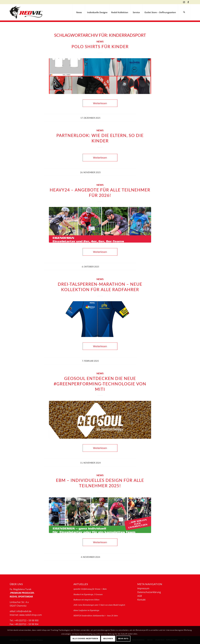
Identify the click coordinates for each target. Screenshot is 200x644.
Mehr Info (123, 639)
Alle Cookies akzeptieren (85, 639)
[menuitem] (79, 12)
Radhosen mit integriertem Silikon (86, 600)
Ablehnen (108, 639)
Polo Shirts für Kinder (100, 46)
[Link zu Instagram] (184, 2)
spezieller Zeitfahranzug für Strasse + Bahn (90, 589)
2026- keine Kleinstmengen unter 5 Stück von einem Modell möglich (99, 605)
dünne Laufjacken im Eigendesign (86, 610)
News (100, 42)
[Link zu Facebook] (188, 2)
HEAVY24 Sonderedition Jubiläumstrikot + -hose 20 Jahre (96, 616)
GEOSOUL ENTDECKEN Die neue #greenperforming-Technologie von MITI (100, 384)
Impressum (143, 588)
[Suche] (184, 12)
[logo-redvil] (26, 12)
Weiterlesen (100, 103)
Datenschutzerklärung (149, 592)
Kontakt (141, 600)
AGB (140, 596)
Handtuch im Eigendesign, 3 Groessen (88, 594)
